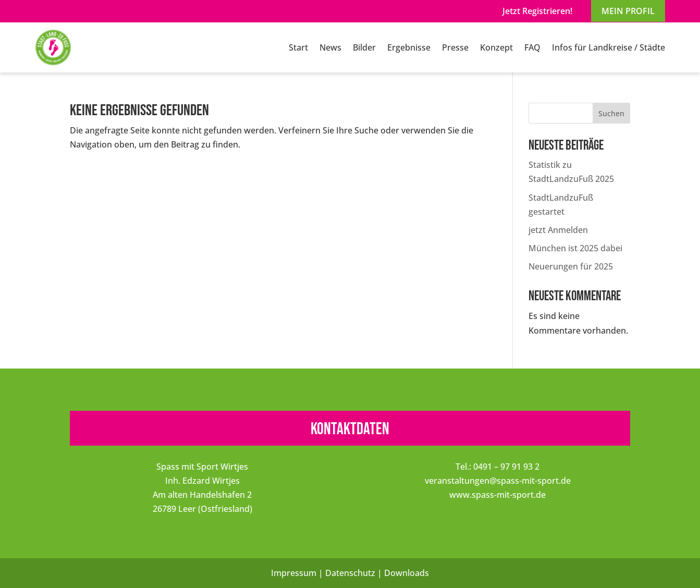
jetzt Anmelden (558, 230)
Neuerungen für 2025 (571, 266)
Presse (455, 47)
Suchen (611, 113)
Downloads (407, 573)
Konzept (496, 47)
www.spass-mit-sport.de (498, 495)
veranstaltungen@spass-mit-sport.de (498, 481)
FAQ (532, 47)
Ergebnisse (409, 47)
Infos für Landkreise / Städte (609, 47)
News (330, 47)
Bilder (364, 47)
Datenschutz (350, 573)
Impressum (294, 573)
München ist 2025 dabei (575, 248)
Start (298, 47)
